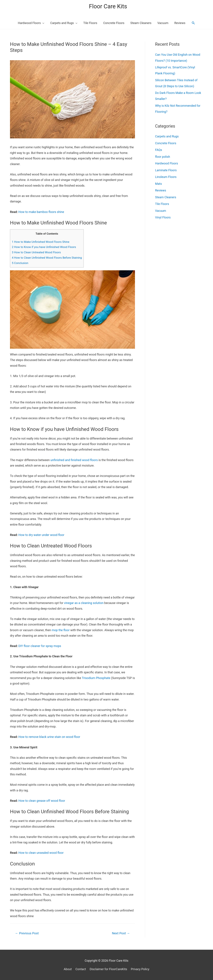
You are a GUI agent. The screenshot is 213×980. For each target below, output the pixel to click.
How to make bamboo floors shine (41, 212)
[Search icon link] (193, 23)
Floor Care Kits (108, 6)
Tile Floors (162, 204)
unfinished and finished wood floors (74, 460)
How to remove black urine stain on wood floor (49, 737)
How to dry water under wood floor (41, 535)
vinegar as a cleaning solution (84, 603)
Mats (159, 184)
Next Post (121, 933)
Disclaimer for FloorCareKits (108, 969)
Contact (81, 969)
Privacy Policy (140, 969)
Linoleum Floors (166, 177)
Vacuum (161, 211)
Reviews (161, 190)
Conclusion (20, 263)
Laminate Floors (166, 170)
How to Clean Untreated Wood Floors (36, 252)
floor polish (163, 157)
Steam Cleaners (166, 197)
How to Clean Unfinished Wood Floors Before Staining (47, 258)
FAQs (159, 150)
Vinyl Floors (163, 217)
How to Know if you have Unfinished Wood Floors (44, 247)
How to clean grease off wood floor (42, 801)
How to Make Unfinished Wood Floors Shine (41, 242)
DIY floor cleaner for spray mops (40, 646)
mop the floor (61, 630)
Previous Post (27, 933)
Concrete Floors (166, 143)
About (68, 969)
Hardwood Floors (167, 163)
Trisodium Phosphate (96, 678)
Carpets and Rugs (167, 136)
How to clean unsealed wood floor (41, 853)
